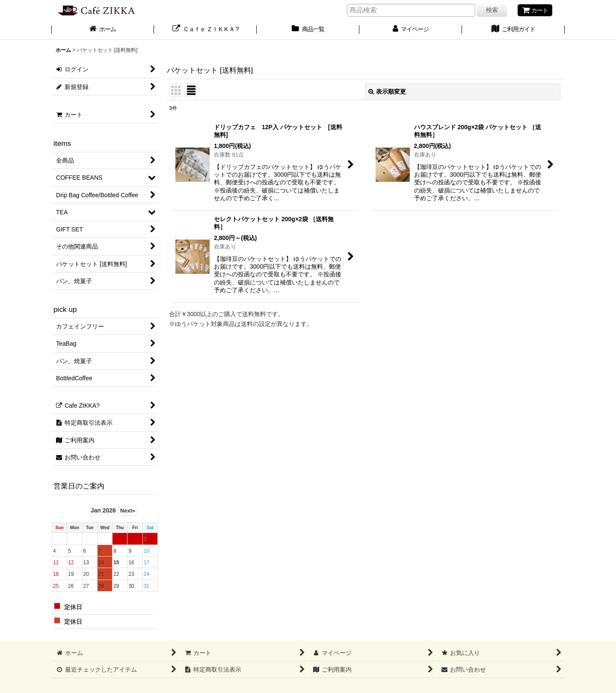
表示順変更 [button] (387, 92)
